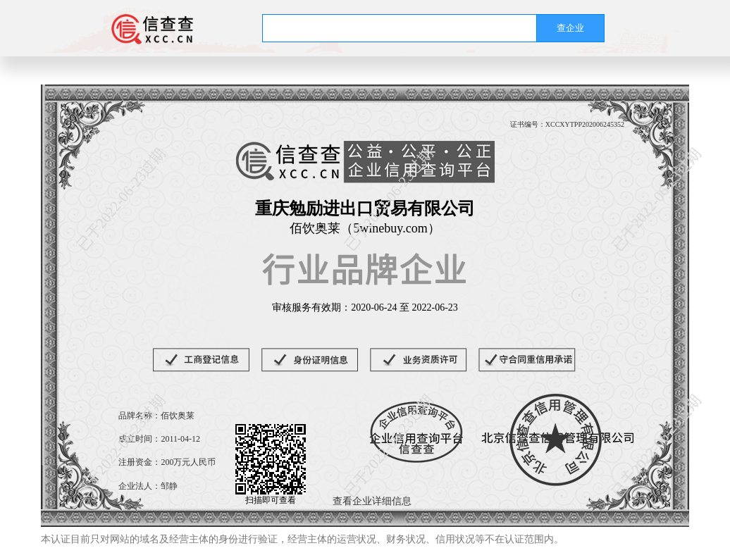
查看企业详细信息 (372, 501)
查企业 (570, 28)
